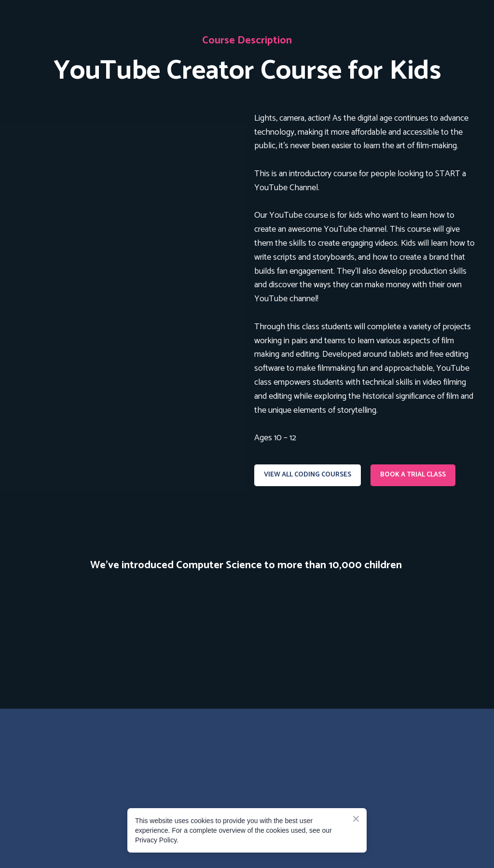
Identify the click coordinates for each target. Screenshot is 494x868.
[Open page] (130, 180)
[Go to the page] (90, 757)
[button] (308, 475)
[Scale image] (48, 616)
